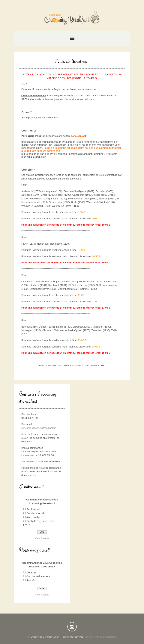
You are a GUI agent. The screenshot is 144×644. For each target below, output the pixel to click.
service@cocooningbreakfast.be (39, 428)
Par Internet (33, 509)
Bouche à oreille (36, 513)
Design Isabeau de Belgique (101, 637)
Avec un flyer (34, 517)
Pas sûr (31, 580)
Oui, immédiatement (38, 576)
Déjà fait (31, 573)
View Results (42, 538)
